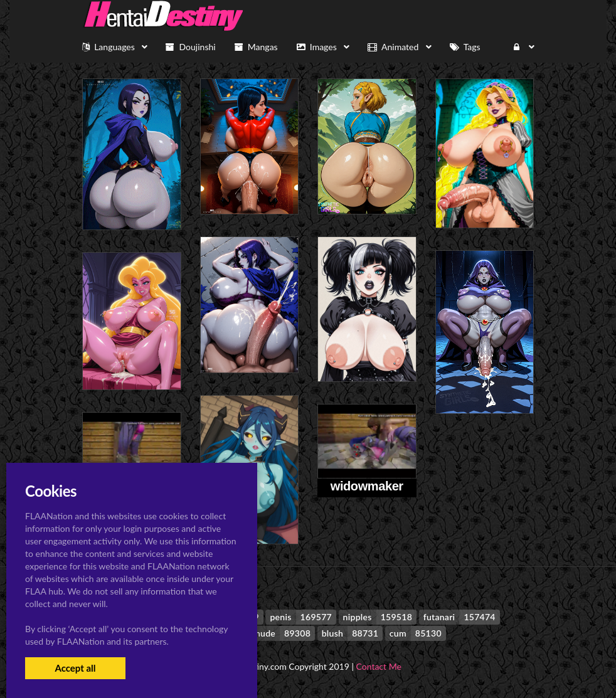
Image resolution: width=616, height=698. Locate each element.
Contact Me (379, 666)
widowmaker (367, 486)
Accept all (75, 668)
